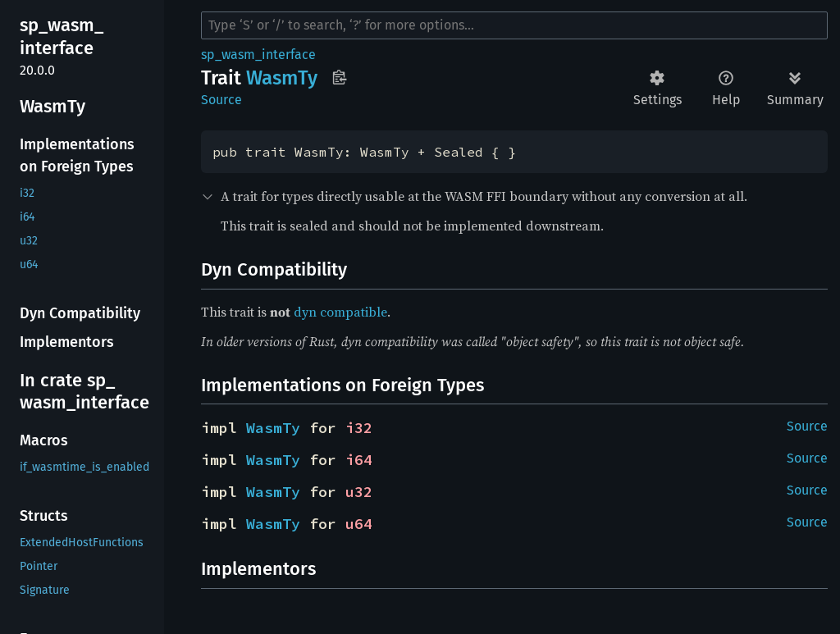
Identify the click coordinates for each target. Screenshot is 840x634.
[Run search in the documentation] (514, 25)
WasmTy (273, 428)
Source (221, 100)
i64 (359, 460)
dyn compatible (340, 312)
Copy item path (339, 77)
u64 (359, 524)
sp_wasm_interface (258, 55)
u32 (359, 492)
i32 (359, 428)
